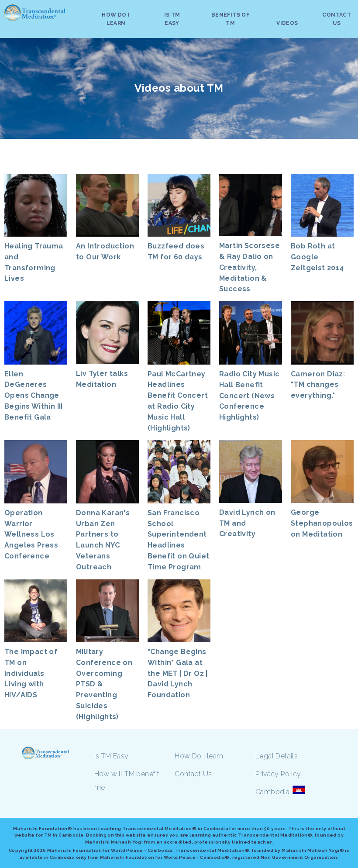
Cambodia (272, 792)
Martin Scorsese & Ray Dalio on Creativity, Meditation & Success (250, 267)
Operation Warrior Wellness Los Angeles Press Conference (31, 534)
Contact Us (193, 774)
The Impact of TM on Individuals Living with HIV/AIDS (31, 673)
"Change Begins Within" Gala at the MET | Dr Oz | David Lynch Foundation (178, 673)
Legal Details (277, 756)
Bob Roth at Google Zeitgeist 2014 (317, 257)
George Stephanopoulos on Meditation (322, 523)
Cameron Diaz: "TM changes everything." (318, 385)
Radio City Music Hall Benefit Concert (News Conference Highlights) (249, 396)
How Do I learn (199, 756)
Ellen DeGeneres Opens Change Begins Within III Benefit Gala (34, 396)
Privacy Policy (278, 774)
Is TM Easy (112, 756)
